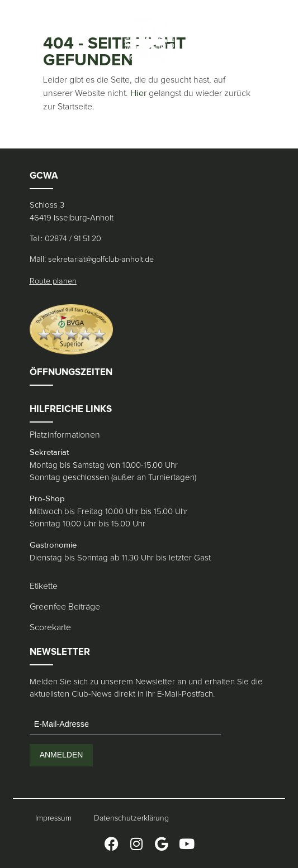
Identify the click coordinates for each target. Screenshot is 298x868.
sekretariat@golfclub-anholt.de (101, 260)
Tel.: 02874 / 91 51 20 (65, 239)
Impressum (53, 818)
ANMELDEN (62, 755)
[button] (22, 42)
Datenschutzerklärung (131, 818)
